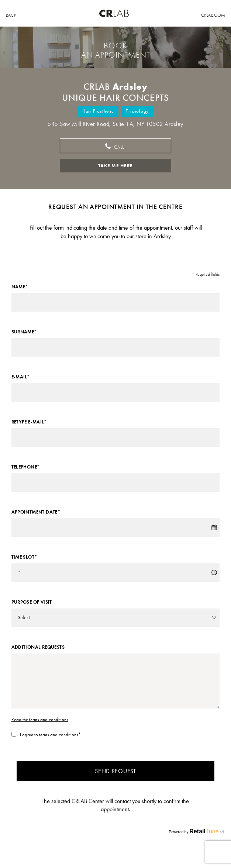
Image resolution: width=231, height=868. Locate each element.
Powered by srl (196, 831)
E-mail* (21, 377)
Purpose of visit (32, 602)
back (11, 15)
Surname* (24, 332)
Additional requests (38, 647)
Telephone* (26, 467)
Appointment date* (36, 512)
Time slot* (24, 557)
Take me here (115, 166)
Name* (20, 287)
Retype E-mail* (29, 422)
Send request (115, 771)
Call (115, 147)
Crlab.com (213, 15)
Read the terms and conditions (40, 719)
